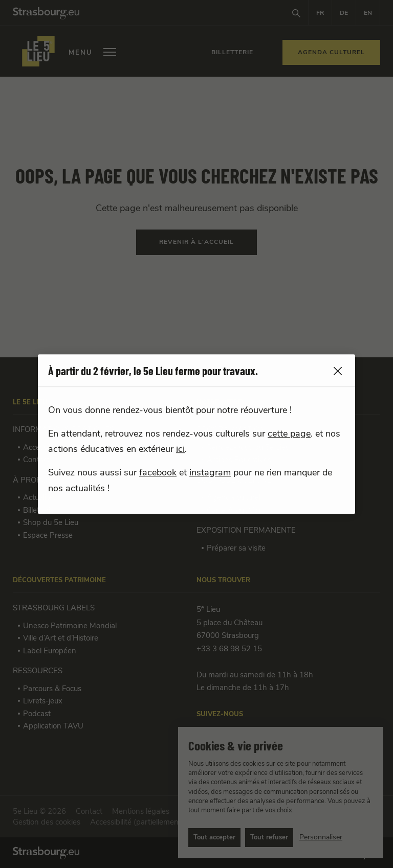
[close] (338, 371)
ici (180, 449)
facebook (158, 473)
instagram (210, 473)
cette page (289, 434)
